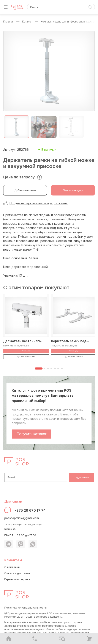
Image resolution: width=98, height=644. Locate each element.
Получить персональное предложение (35, 203)
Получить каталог (32, 434)
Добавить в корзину (26, 357)
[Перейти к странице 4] (51, 368)
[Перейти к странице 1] (39, 368)
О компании (12, 567)
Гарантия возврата (17, 579)
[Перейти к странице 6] (58, 368)
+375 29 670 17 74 (30, 510)
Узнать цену (26, 351)
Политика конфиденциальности (25, 608)
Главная (8, 22)
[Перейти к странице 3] (48, 368)
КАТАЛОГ (27, 22)
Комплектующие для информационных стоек (69, 22)
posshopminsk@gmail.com (22, 518)
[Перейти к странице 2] (44, 368)
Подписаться (82, 478)
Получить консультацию (16, 346)
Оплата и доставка (17, 573)
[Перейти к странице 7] (62, 368)
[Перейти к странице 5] (55, 368)
